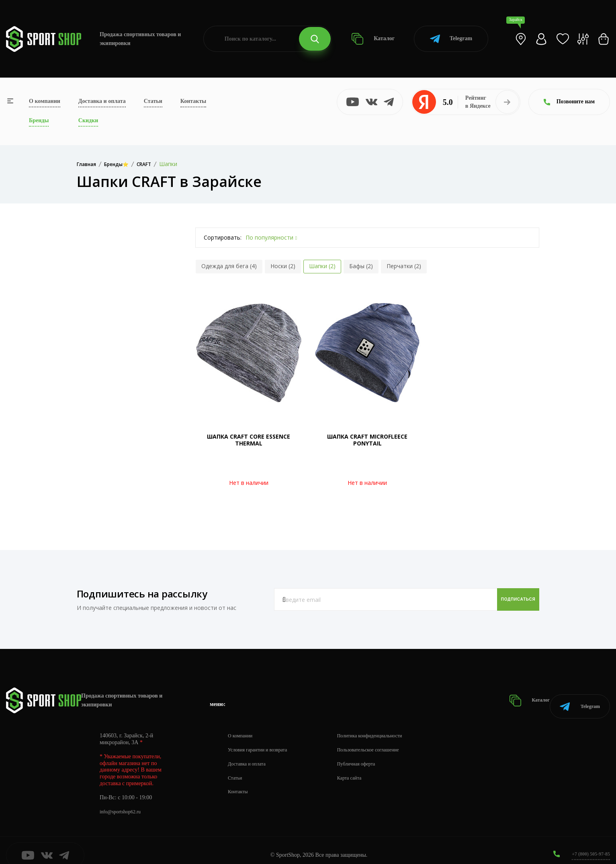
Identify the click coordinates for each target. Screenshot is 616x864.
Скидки (88, 120)
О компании (45, 101)
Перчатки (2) (404, 266)
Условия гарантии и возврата (262, 740)
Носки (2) (283, 266)
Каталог (373, 39)
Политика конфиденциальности (386, 725)
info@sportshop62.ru (124, 801)
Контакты (193, 101)
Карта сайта (362, 768)
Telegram (451, 39)
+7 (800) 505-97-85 (588, 844)
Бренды (39, 120)
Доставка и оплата (102, 101)
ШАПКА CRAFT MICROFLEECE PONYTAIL (367, 440)
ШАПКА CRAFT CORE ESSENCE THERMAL (249, 440)
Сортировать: (223, 237)
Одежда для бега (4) (229, 266)
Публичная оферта (370, 754)
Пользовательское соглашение (384, 740)
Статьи (153, 101)
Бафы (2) (361, 266)
